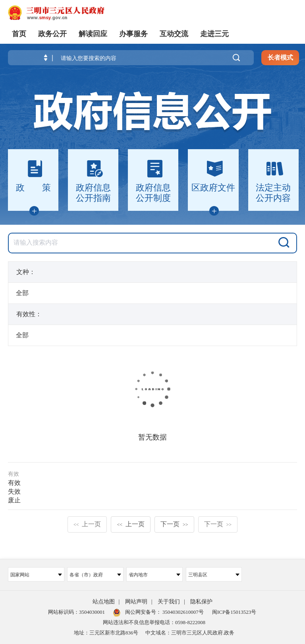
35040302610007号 (182, 612)
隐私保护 (201, 602)
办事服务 (133, 34)
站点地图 (104, 602)
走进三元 (214, 34)
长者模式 (280, 57)
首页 (19, 34)
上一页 (87, 524)
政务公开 (52, 34)
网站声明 (136, 602)
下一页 (174, 524)
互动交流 (174, 34)
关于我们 (169, 602)
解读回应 (93, 34)
